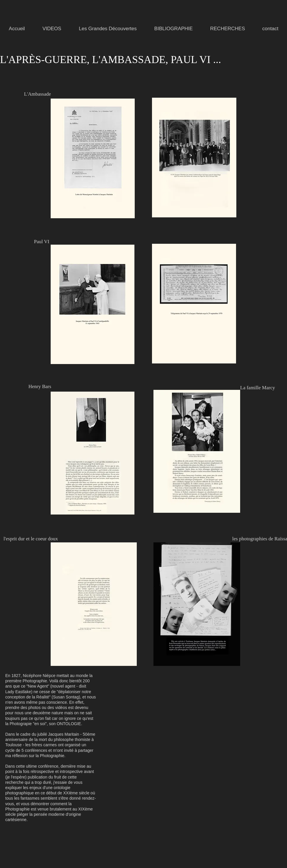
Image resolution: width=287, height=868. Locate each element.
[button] (108, 29)
